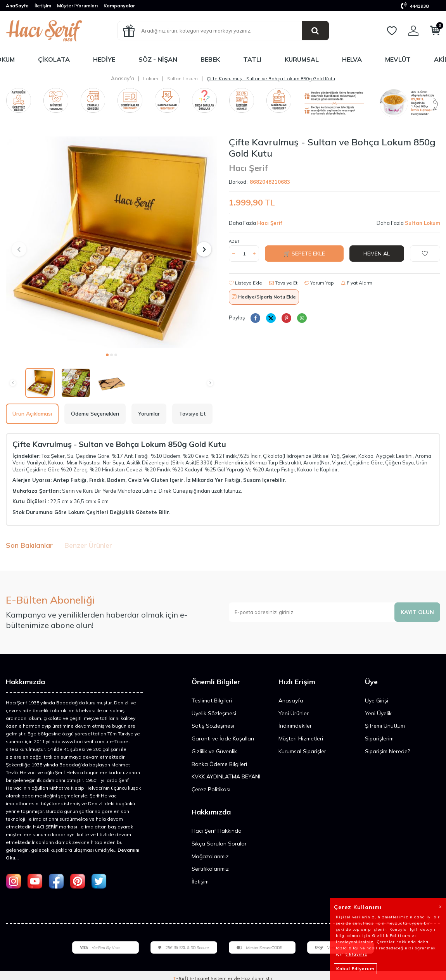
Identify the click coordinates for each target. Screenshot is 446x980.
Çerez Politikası (211, 789)
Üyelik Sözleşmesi (214, 713)
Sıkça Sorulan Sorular (219, 844)
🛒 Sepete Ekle (304, 254)
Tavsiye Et (283, 283)
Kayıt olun (417, 612)
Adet (234, 241)
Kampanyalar (119, 6)
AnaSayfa (17, 6)
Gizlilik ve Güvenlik (214, 751)
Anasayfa (123, 78)
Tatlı (252, 59)
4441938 (415, 6)
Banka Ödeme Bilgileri (219, 764)
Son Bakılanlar (29, 545)
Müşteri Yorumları (77, 6)
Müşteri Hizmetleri (301, 738)
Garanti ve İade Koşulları (223, 738)
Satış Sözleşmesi (213, 726)
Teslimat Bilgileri (212, 700)
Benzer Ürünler (88, 545)
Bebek (210, 59)
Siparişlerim (379, 738)
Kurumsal (302, 59)
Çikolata (54, 59)
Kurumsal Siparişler (302, 751)
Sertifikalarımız (210, 869)
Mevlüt (398, 59)
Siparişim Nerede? (387, 751)
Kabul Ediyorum (355, 969)
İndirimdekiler (295, 726)
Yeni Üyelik (378, 713)
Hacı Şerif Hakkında (217, 831)
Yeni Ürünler (294, 713)
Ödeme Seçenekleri (95, 414)
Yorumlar (149, 414)
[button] (107, 355)
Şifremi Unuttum (385, 726)
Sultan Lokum (182, 79)
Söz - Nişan (158, 59)
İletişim (43, 6)
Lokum (151, 79)
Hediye (104, 59)
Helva (352, 59)
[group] (112, 242)
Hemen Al (377, 254)
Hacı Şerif (248, 168)
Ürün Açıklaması (32, 414)
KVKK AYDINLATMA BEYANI (226, 776)
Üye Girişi (377, 700)
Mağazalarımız (210, 856)
